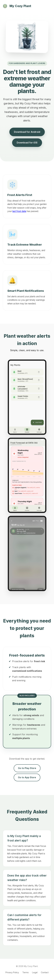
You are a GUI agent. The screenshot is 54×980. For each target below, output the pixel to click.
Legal (35, 972)
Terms (25, 972)
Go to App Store (27, 777)
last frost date (19, 211)
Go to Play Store (27, 768)
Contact (45, 972)
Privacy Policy (12, 972)
